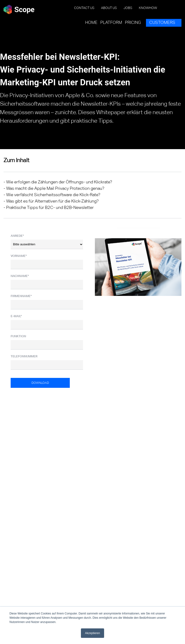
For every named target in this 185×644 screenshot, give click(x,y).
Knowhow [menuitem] (148, 8)
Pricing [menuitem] (133, 23)
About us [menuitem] (109, 8)
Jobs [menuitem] (128, 8)
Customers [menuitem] (162, 23)
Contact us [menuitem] (84, 8)
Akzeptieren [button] (92, 633)
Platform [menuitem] (111, 23)
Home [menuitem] (91, 23)
